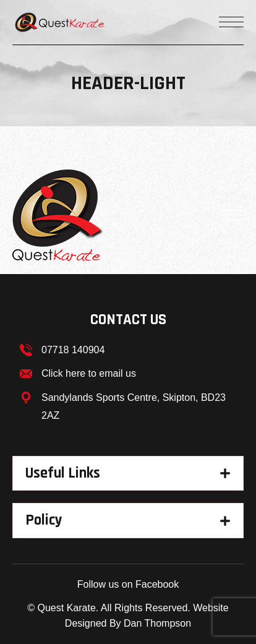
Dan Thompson (157, 623)
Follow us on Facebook (128, 584)
